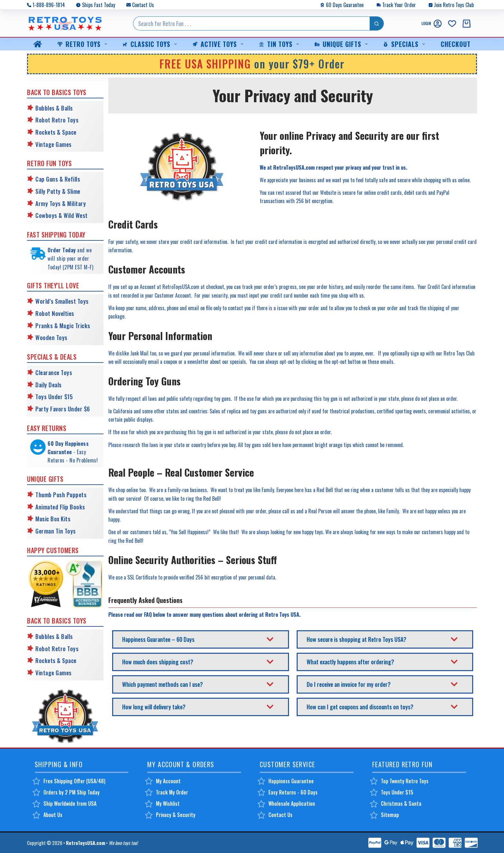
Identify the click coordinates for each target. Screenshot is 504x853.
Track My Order (172, 792)
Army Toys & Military (61, 203)
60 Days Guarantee (345, 5)
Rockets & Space (56, 132)
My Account (168, 781)
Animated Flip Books (60, 507)
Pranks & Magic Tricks (63, 326)
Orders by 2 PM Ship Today (72, 792)
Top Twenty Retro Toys (405, 781)
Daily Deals (49, 385)
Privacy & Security (176, 815)
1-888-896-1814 (49, 5)
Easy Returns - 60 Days (293, 792)
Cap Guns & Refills (58, 179)
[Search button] (377, 23)
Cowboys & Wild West (62, 215)
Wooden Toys (51, 337)
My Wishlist (168, 804)
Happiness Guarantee (291, 781)
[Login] (432, 24)
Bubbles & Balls (54, 108)
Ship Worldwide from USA (70, 804)
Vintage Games (54, 144)
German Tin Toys (56, 531)
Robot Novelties (55, 313)
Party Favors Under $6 (63, 409)
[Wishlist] (452, 24)
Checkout (456, 44)
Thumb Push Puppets (61, 495)
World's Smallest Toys (62, 301)
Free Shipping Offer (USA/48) (74, 781)
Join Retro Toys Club (454, 5)
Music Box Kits (53, 519)
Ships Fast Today (99, 5)
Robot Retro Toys (57, 120)
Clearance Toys (54, 373)
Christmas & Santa (401, 804)
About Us (53, 815)
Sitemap (390, 815)
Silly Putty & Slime (58, 191)
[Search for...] (251, 23)
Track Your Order (399, 5)
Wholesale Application (292, 804)
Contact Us (143, 5)
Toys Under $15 (54, 397)
